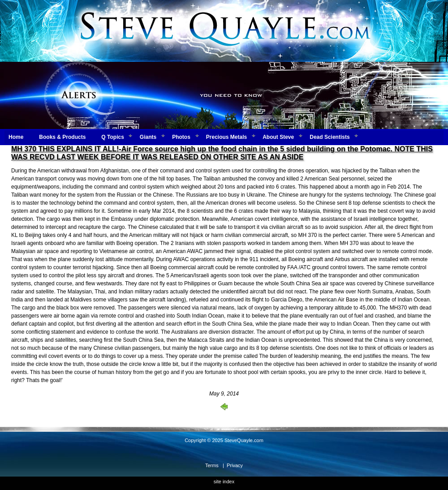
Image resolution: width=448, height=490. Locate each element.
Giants (148, 137)
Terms (212, 465)
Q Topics (112, 137)
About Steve (278, 137)
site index (224, 481)
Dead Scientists (330, 137)
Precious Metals (226, 137)
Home (16, 137)
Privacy (235, 465)
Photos (181, 137)
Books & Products (62, 137)
